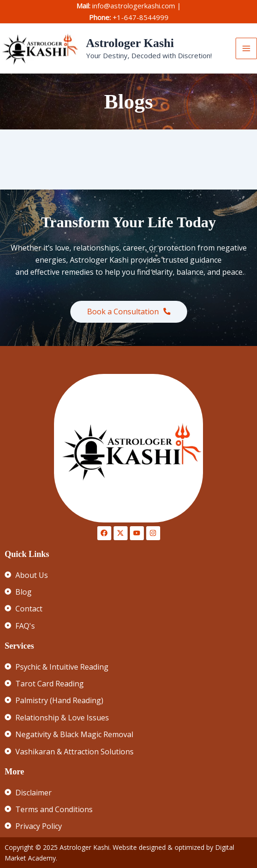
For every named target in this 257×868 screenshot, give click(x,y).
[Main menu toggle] (246, 48)
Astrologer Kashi (130, 43)
